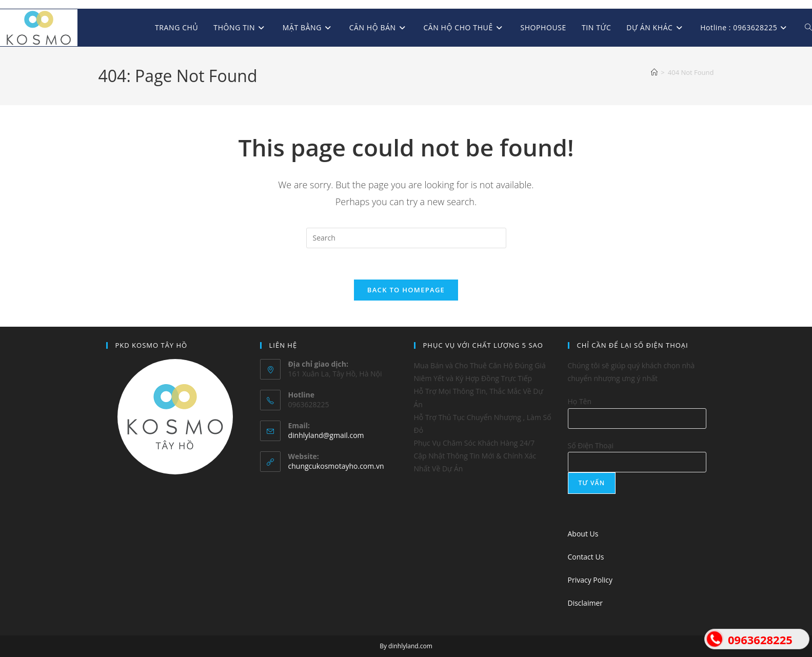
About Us (583, 534)
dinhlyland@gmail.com (326, 435)
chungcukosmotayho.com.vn (336, 466)
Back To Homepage (406, 290)
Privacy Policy (590, 580)
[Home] (654, 72)
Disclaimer (585, 603)
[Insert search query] (406, 238)
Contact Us (586, 557)
